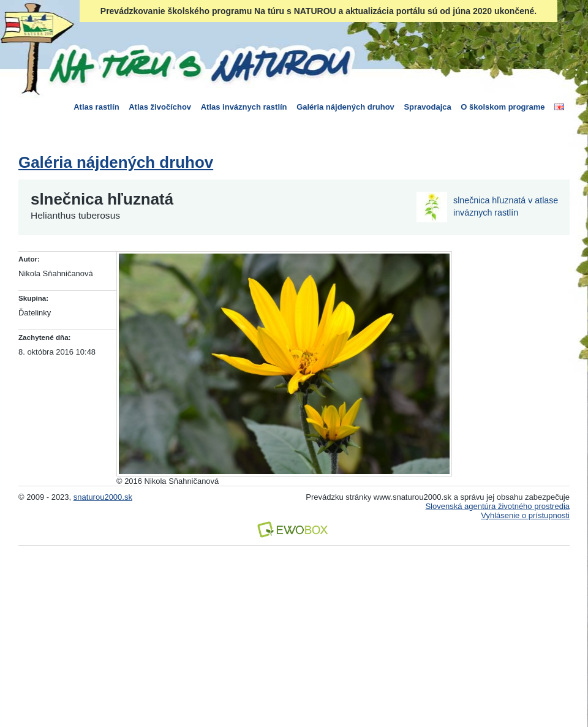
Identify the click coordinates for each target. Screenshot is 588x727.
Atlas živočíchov (160, 107)
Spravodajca (427, 107)
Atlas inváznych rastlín (244, 107)
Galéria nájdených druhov (345, 107)
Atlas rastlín (96, 107)
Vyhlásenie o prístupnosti (525, 515)
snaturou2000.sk (103, 497)
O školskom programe (503, 107)
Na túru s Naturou (199, 64)
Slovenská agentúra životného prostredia (497, 506)
